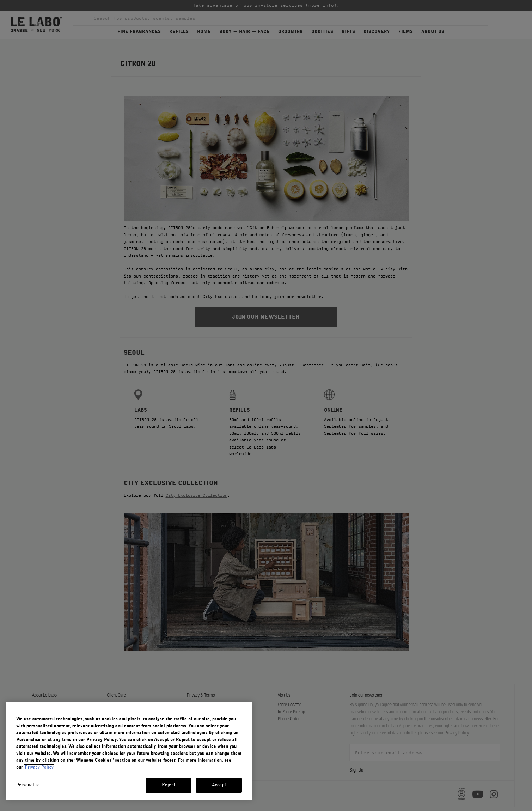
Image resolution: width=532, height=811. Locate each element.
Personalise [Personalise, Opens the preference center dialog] (28, 785)
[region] (129, 751)
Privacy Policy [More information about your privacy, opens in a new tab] (39, 767)
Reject (169, 785)
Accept (219, 785)
